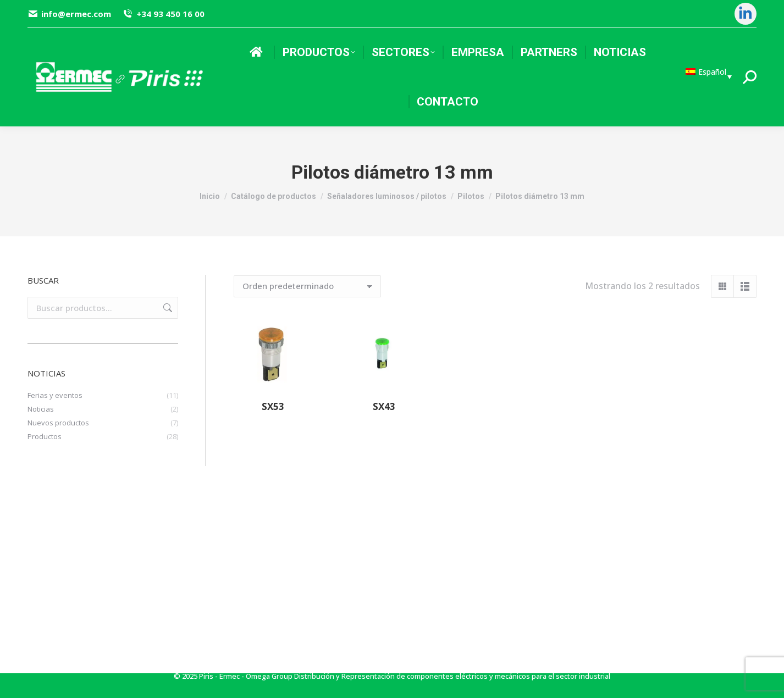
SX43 (384, 406)
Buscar (167, 308)
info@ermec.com (69, 14)
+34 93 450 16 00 (163, 14)
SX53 (273, 406)
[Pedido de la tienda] (307, 286)
